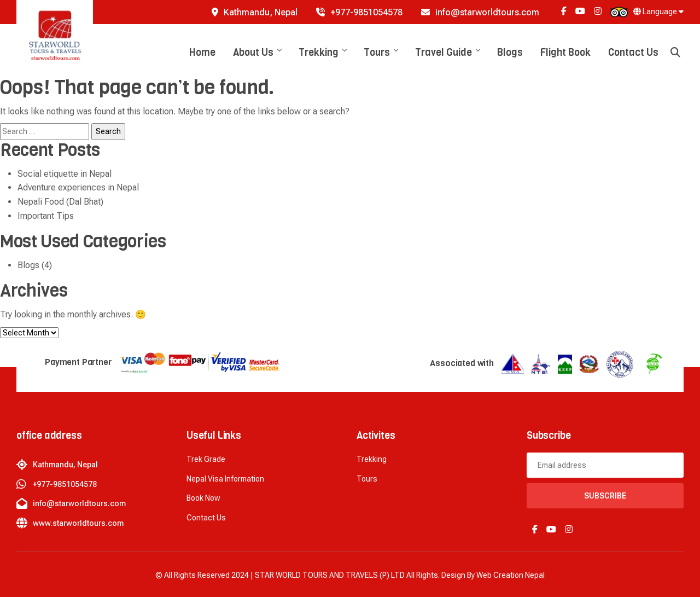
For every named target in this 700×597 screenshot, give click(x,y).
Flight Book (565, 53)
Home (202, 53)
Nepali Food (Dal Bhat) (60, 202)
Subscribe (605, 496)
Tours (381, 53)
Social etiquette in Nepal (65, 174)
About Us (257, 53)
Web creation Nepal (511, 575)
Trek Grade (206, 459)
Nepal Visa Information (225, 479)
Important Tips (46, 216)
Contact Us (633, 53)
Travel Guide (447, 53)
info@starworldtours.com (480, 12)
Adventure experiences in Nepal (78, 187)
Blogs (510, 53)
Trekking (322, 53)
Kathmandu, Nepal (255, 12)
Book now (203, 498)
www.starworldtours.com (78, 523)
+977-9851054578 (359, 12)
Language (658, 11)
